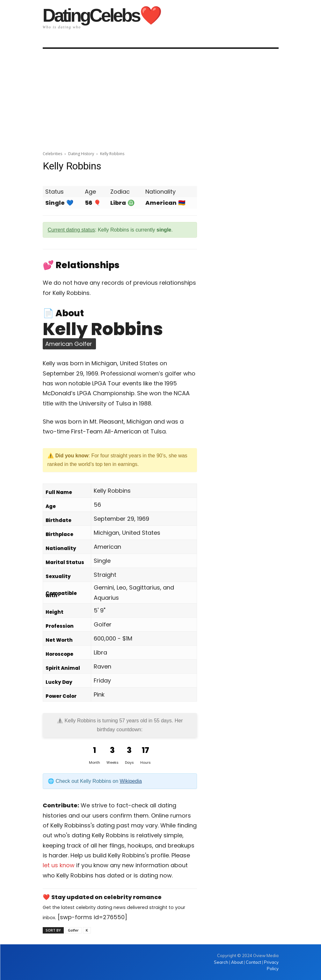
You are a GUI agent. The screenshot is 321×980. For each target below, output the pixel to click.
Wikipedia (131, 781)
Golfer (73, 930)
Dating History (81, 154)
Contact (253, 962)
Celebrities (52, 154)
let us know (59, 865)
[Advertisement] (160, 98)
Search (222, 962)
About (237, 962)
